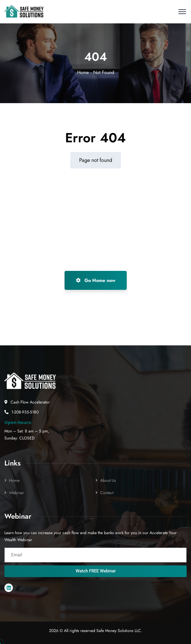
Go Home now (96, 280)
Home (83, 72)
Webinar (17, 493)
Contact (107, 493)
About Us (108, 480)
